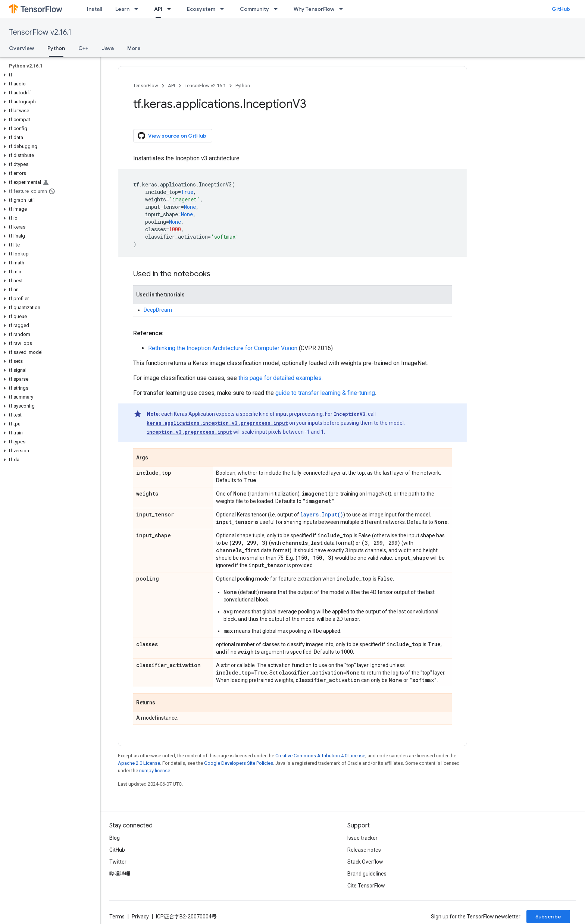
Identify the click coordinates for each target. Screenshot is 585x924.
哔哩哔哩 (120, 874)
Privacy (140, 917)
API (171, 86)
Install (94, 9)
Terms (117, 917)
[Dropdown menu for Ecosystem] (224, 9)
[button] (49, 75)
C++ (83, 48)
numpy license (155, 771)
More (134, 48)
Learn (122, 9)
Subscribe (548, 917)
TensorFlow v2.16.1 (40, 32)
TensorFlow (146, 86)
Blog (115, 838)
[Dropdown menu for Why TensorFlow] (343, 9)
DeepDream (158, 310)
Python (243, 86)
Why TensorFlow (314, 9)
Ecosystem (201, 9)
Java (108, 48)
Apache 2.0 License (139, 763)
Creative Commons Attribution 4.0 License (320, 756)
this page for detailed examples (280, 378)
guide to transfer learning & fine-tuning (325, 393)
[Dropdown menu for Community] (278, 9)
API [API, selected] (158, 9)
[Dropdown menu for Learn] (138, 9)
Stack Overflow (365, 862)
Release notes (364, 850)
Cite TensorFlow (366, 886)
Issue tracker (362, 838)
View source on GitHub (172, 136)
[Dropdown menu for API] (171, 9)
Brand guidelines (367, 874)
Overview (21, 48)
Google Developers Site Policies (239, 763)
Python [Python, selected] (56, 48)
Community (254, 9)
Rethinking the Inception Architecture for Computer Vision (223, 348)
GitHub (561, 9)
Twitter (118, 862)
